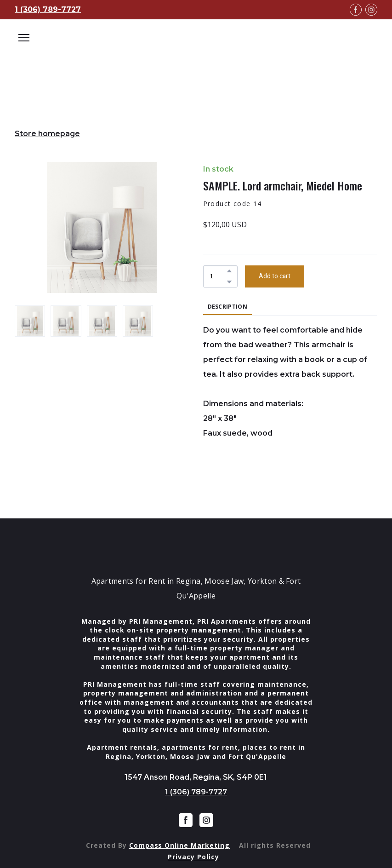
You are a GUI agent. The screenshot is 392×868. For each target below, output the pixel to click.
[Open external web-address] (196, 51)
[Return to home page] (196, 548)
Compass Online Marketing (180, 845)
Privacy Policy (193, 857)
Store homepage (47, 134)
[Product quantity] (218, 276)
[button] (229, 271)
